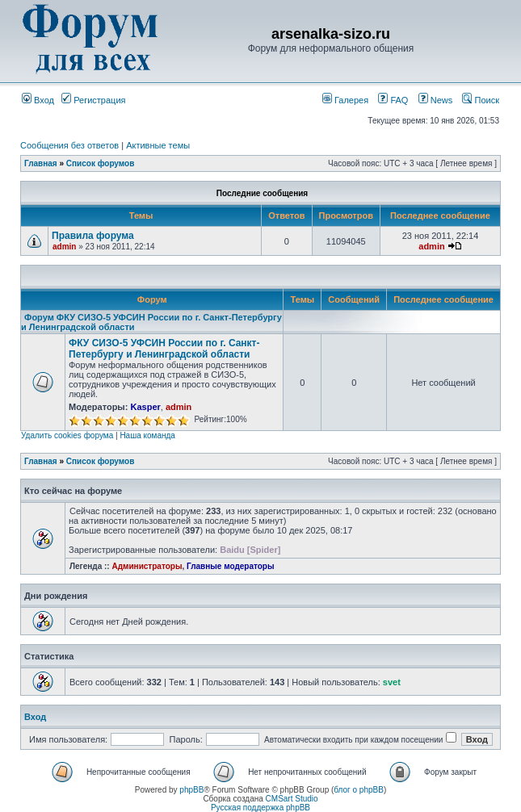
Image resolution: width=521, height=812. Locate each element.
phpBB (191, 790)
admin (64, 247)
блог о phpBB (359, 790)
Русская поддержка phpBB (260, 808)
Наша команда (147, 435)
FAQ (393, 100)
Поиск (481, 100)
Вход (38, 100)
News (431, 100)
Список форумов (101, 163)
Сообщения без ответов (69, 145)
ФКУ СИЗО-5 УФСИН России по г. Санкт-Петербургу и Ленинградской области (164, 349)
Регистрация (93, 100)
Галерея (345, 100)
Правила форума (93, 236)
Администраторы (147, 566)
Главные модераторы (231, 566)
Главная (41, 163)
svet (392, 682)
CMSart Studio (292, 799)
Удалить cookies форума (67, 435)
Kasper (145, 407)
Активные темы (158, 145)
